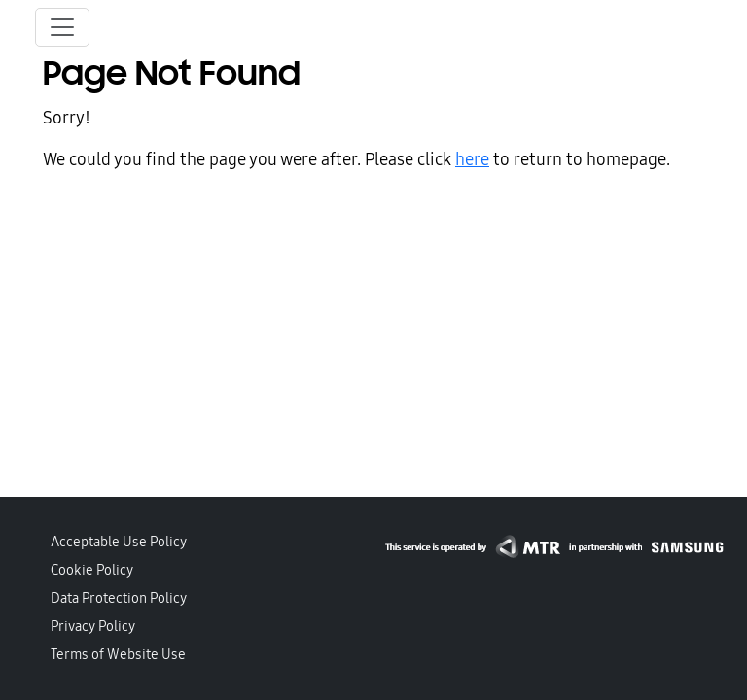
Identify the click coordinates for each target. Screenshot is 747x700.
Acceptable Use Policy (119, 542)
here (472, 159)
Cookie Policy (92, 570)
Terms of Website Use (118, 654)
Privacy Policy (93, 626)
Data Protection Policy (119, 598)
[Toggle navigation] (62, 27)
